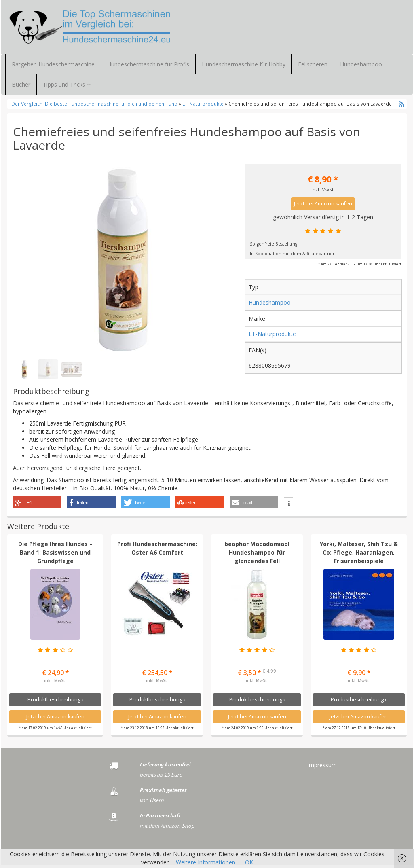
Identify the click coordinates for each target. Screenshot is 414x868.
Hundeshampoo (361, 67)
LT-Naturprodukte (203, 106)
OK (249, 862)
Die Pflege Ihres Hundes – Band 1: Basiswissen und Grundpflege (55, 555)
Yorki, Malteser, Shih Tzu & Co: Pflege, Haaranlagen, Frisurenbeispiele (359, 555)
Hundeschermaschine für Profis (148, 67)
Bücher (21, 87)
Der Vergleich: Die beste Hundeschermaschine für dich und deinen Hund (95, 106)
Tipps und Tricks (67, 87)
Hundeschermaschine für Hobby (244, 67)
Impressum (322, 768)
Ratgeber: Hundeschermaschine (53, 67)
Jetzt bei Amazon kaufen (323, 206)
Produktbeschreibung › (55, 702)
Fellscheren (313, 67)
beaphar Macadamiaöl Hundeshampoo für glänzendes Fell (257, 555)
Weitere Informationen (206, 862)
